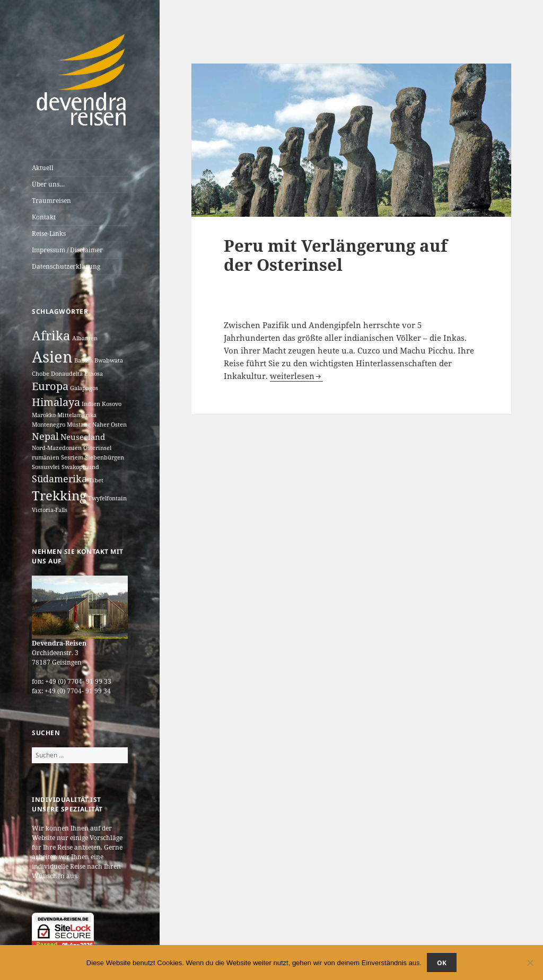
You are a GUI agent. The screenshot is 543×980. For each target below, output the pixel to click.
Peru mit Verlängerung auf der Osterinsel (336, 255)
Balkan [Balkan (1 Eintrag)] (84, 360)
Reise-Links (49, 233)
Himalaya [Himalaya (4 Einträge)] (56, 402)
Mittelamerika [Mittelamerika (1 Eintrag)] (77, 415)
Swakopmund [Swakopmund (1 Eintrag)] (80, 467)
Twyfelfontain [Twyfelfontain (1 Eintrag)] (107, 498)
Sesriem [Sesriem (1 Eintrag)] (72, 457)
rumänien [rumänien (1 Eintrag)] (46, 457)
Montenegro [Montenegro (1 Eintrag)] (49, 425)
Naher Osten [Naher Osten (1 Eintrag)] (110, 425)
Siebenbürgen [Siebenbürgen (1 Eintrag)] (104, 457)
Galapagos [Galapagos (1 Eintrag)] (84, 388)
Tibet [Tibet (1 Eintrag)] (96, 480)
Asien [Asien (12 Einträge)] (52, 357)
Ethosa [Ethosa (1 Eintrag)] (94, 374)
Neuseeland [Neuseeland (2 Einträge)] (83, 437)
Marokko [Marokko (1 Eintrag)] (44, 415)
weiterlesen (296, 376)
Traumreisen (51, 201)
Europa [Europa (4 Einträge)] (50, 386)
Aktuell (43, 168)
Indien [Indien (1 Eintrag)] (91, 404)
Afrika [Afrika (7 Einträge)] (51, 335)
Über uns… (48, 184)
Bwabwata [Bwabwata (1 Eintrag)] (109, 360)
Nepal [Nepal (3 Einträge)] (45, 436)
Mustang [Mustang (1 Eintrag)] (79, 425)
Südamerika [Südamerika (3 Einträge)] (59, 479)
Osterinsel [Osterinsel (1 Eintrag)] (97, 448)
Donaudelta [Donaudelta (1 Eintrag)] (67, 374)
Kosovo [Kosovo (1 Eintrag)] (112, 404)
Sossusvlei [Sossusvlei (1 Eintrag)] (46, 467)
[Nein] (530, 963)
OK (442, 963)
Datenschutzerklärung (66, 266)
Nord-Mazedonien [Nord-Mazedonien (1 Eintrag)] (57, 448)
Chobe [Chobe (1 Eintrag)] (41, 374)
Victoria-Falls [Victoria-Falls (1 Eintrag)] (50, 510)
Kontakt (44, 217)
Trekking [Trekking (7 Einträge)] (59, 495)
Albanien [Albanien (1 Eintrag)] (85, 338)
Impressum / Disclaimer (67, 250)
